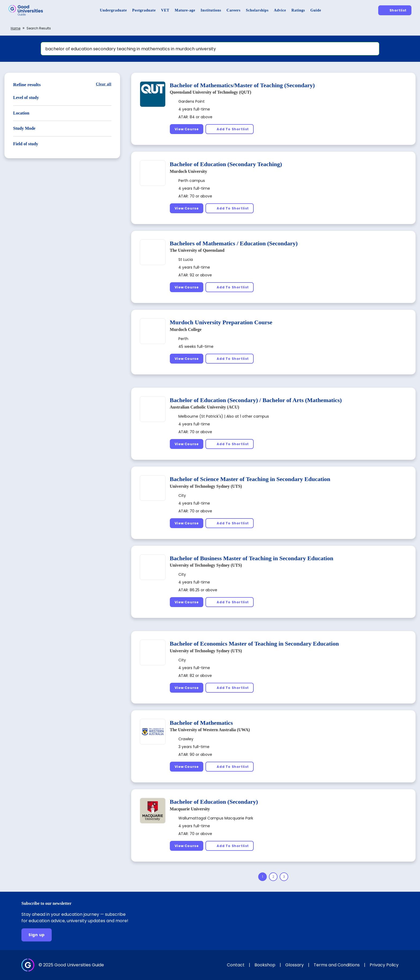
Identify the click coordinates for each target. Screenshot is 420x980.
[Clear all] (104, 84)
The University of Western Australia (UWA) (210, 730)
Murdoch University (188, 171)
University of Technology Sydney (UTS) (206, 486)
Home (16, 28)
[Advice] (280, 10)
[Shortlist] (395, 10)
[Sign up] (37, 935)
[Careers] (234, 10)
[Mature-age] (185, 10)
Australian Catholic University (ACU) (205, 407)
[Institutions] (211, 10)
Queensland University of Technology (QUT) (211, 92)
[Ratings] (298, 10)
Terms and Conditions (337, 965)
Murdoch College (186, 329)
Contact (236, 965)
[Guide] (316, 10)
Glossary (295, 965)
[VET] (165, 10)
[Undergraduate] (113, 10)
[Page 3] (284, 877)
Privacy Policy (384, 965)
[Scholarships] (257, 10)
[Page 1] (262, 877)
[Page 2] (273, 877)
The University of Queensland (197, 250)
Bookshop (265, 965)
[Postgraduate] (144, 10)
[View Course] (187, 129)
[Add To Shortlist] (230, 129)
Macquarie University (190, 809)
